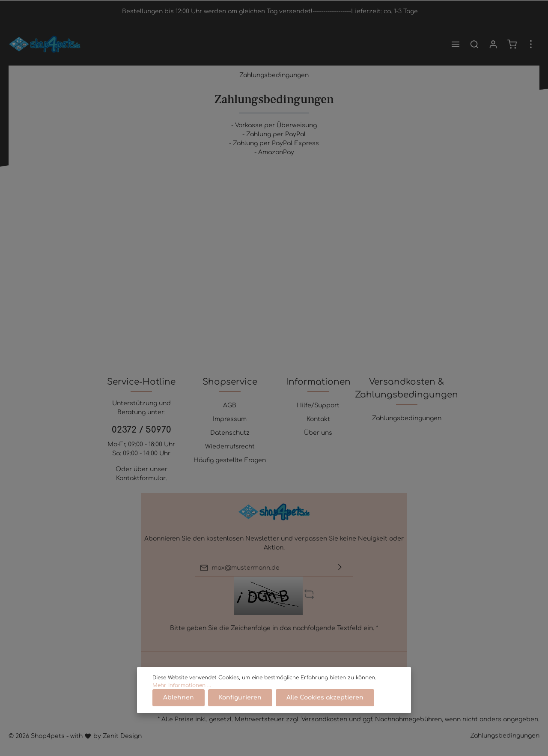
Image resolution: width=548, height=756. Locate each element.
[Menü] (456, 44)
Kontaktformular (141, 478)
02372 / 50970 (141, 430)
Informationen (318, 382)
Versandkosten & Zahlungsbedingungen (407, 388)
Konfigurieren (240, 698)
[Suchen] (474, 44)
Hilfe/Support (318, 405)
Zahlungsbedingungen (407, 418)
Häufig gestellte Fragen (230, 460)
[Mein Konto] (493, 44)
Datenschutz (230, 433)
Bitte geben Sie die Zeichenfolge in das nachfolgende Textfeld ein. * (274, 628)
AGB (230, 405)
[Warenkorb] (512, 44)
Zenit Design (122, 736)
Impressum (230, 419)
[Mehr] (531, 44)
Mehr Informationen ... (182, 685)
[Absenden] (340, 568)
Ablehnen (179, 698)
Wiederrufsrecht (230, 447)
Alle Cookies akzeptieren (325, 698)
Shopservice (230, 382)
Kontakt (318, 419)
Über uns (318, 433)
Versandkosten (324, 719)
